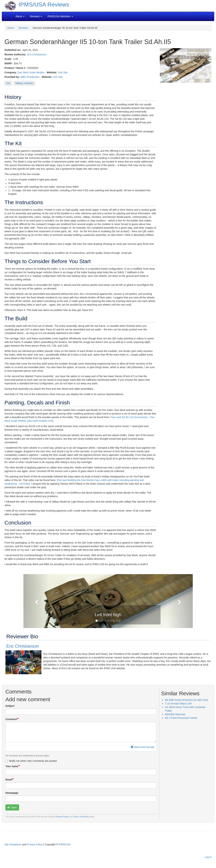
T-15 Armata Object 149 (178, 704)
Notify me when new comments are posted (31, 761)
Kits (8, 83)
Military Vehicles (24, 83)
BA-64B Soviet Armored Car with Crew (186, 700)
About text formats (143, 747)
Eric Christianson (37, 54)
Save (12, 807)
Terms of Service (81, 817)
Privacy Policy (62, 817)
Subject (10, 706)
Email (9, 780)
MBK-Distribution (30, 77)
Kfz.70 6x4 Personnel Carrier (181, 718)
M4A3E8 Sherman (175, 714)
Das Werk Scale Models (31, 72)
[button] (36, 601)
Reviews (23, 28)
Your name (12, 766)
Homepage (12, 793)
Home (11, 28)
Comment (11, 719)
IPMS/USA (65, 844)
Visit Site (63, 72)
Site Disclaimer (13, 844)
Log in (208, 857)
